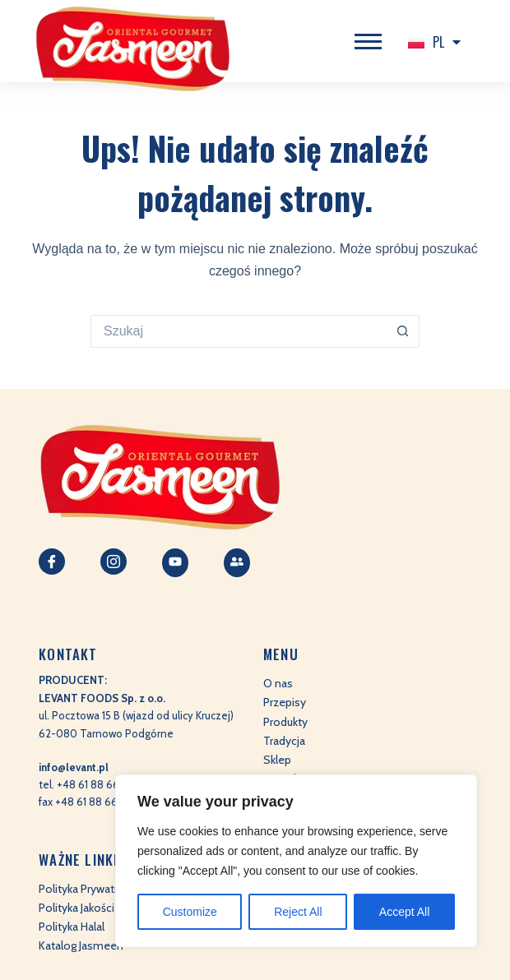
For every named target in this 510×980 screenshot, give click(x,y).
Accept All (404, 912)
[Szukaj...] (239, 331)
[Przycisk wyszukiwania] (403, 331)
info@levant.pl (74, 767)
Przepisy (285, 702)
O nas (278, 683)
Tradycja (284, 741)
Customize (190, 912)
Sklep (277, 760)
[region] (296, 861)
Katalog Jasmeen (81, 945)
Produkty (285, 722)
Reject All (298, 912)
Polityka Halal (72, 927)
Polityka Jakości (76, 908)
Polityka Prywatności (90, 889)
